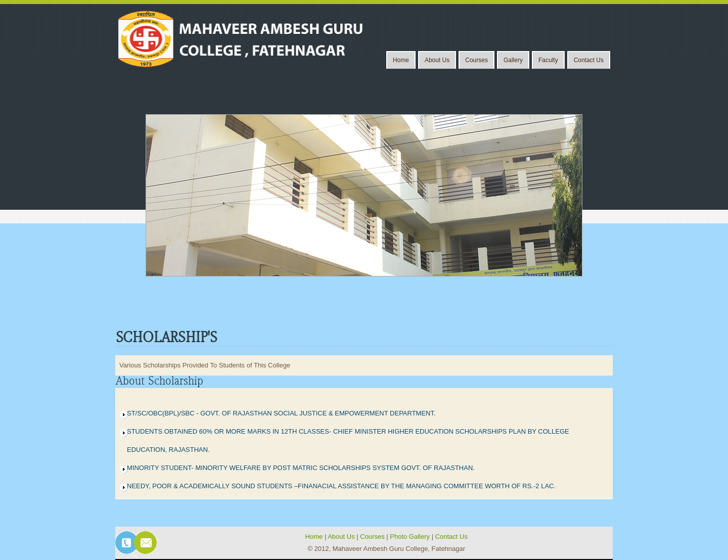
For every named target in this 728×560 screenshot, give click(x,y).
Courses (476, 60)
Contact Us (589, 60)
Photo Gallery (411, 536)
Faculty (548, 60)
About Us (437, 60)
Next (593, 192)
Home (401, 60)
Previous (134, 192)
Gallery (513, 60)
